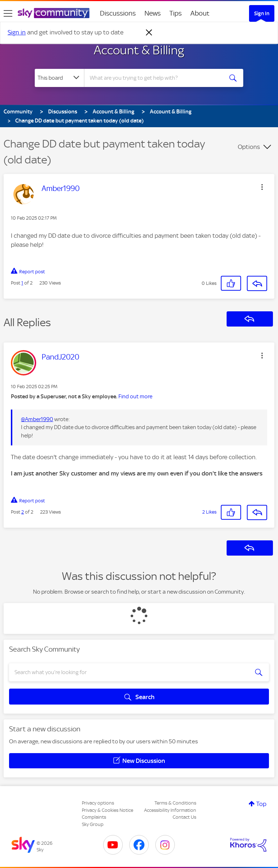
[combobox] (156, 78)
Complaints (94, 817)
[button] (262, 187)
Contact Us (184, 817)
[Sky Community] (54, 13)
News (153, 13)
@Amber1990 (37, 419)
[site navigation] (8, 13)
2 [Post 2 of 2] (23, 512)
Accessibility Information (170, 810)
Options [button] (249, 147)
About (200, 13)
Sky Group (93, 824)
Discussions (118, 13)
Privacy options (98, 803)
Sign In (262, 13)
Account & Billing (139, 50)
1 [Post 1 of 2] (22, 283)
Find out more (135, 396)
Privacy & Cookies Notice (108, 810)
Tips (176, 13)
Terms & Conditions (175, 803)
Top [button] (261, 804)
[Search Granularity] (59, 78)
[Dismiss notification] (149, 33)
